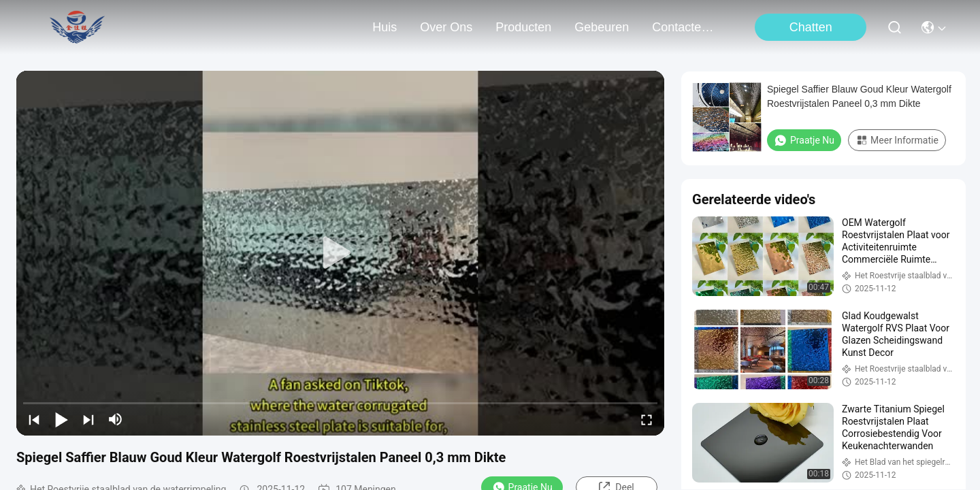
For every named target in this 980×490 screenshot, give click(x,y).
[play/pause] (61, 419)
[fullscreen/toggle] (647, 419)
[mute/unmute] (116, 419)
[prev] (34, 419)
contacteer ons (685, 27)
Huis (385, 27)
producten (523, 27)
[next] (88, 419)
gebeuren (602, 27)
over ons (446, 27)
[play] (340, 253)
